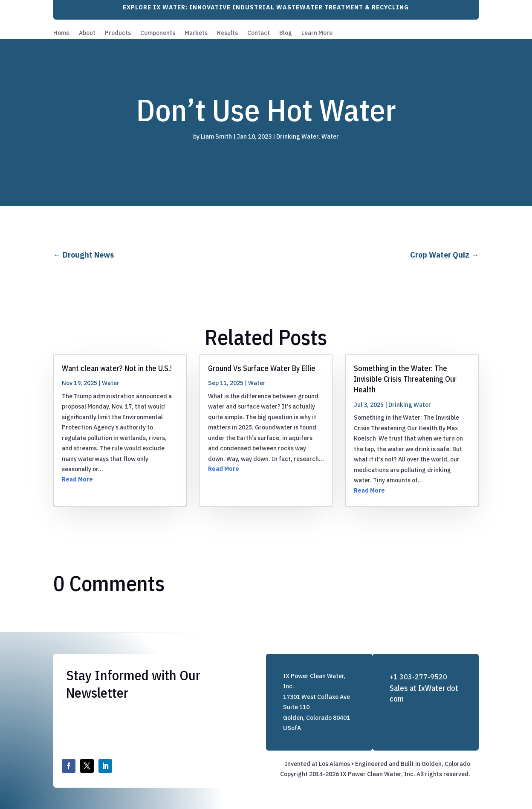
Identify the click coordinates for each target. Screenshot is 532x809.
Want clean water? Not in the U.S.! (117, 368)
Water (330, 136)
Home (61, 33)
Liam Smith (216, 136)
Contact (259, 33)
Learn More (317, 33)
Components (158, 33)
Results (227, 33)
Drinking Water (297, 136)
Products (118, 33)
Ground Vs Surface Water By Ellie (262, 368)
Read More (77, 479)
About (87, 33)
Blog (286, 33)
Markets (196, 33)
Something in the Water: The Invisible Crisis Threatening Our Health (405, 379)
